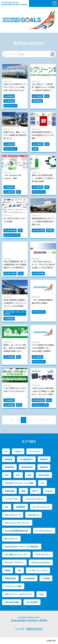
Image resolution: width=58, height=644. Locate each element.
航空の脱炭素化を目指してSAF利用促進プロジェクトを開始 (43, 135)
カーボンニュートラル (12, 235)
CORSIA (18, 451)
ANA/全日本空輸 (10, 230)
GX (6, 451)
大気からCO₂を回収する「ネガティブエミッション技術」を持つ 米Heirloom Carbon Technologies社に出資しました (15, 90)
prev (13, 421)
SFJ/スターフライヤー (14, 562)
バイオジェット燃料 (13, 586)
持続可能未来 (37, 101)
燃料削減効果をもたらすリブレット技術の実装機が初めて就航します (43, 221)
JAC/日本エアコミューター (16, 554)
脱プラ (35, 491)
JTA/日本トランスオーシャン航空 (19, 483)
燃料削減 (50, 230)
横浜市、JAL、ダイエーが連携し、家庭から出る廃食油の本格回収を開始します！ (15, 348)
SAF (47, 96)
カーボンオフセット (44, 531)
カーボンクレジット (41, 507)
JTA (42, 483)
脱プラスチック (11, 539)
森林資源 (8, 459)
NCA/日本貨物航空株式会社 (17, 531)
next (46, 421)
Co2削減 (46, 578)
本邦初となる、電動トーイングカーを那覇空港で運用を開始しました (15, 135)
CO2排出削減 (9, 96)
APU (7, 475)
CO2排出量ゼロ (26, 459)
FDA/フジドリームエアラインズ (18, 594)
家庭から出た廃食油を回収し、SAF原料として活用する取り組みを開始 (43, 178)
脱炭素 (35, 149)
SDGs (21, 273)
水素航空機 (9, 491)
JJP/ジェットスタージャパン (17, 523)
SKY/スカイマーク (13, 515)
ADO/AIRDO (44, 475)
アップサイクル (11, 499)
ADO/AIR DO (34, 515)
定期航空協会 (10, 578)
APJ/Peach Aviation (41, 562)
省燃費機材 (21, 507)
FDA (29, 475)
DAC (7, 507)
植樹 (23, 491)
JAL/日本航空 (9, 101)
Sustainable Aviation (15, 3)
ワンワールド (35, 451)
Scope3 (49, 491)
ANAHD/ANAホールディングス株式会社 (15, 313)
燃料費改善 (9, 467)
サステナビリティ (10, 106)
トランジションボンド (35, 499)
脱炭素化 (44, 459)
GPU (18, 475)
